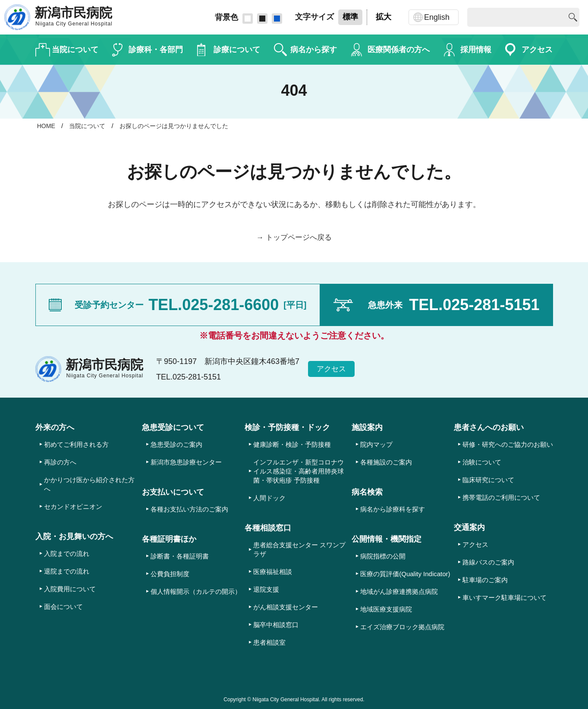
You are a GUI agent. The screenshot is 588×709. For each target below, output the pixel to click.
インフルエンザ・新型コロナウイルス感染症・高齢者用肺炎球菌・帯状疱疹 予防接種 (299, 471)
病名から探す (314, 50)
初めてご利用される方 (76, 444)
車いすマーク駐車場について (505, 598)
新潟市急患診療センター (186, 462)
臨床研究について (488, 480)
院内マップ (376, 444)
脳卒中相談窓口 (276, 625)
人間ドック (269, 498)
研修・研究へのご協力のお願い (508, 444)
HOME (47, 126)
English (437, 17)
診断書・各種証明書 (180, 556)
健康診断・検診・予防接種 (292, 444)
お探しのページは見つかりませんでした (181, 126)
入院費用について (70, 589)
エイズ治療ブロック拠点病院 (402, 627)
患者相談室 (269, 642)
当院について (75, 50)
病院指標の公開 (383, 556)
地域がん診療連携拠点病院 (399, 591)
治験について (482, 462)
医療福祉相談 (273, 572)
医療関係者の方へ (399, 50)
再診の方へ (60, 462)
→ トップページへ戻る (294, 237)
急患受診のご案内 (176, 444)
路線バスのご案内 (488, 562)
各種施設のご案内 (386, 462)
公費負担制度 (170, 574)
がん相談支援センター (286, 607)
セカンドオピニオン (73, 507)
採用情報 (476, 50)
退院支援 (266, 589)
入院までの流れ (67, 554)
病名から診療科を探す (393, 509)
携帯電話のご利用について (501, 497)
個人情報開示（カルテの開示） (196, 591)
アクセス (537, 50)
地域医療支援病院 (386, 609)
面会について (63, 607)
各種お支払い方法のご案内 (189, 509)
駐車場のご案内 (485, 580)
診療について (237, 50)
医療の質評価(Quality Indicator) (405, 574)
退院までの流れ (67, 571)
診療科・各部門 (156, 50)
